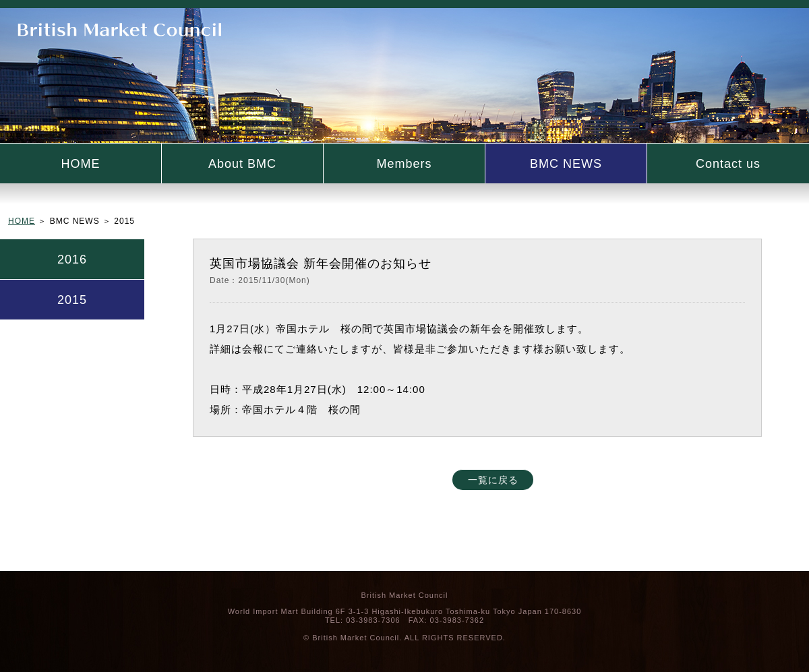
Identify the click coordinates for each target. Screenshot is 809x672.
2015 (72, 300)
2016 (72, 259)
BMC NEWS (566, 164)
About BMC (242, 164)
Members (404, 164)
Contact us (728, 164)
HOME (81, 164)
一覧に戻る (493, 480)
